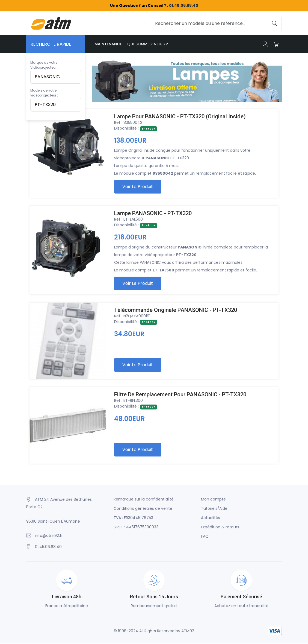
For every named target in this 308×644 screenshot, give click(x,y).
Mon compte (213, 500)
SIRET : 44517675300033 (136, 528)
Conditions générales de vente (143, 509)
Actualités (211, 518)
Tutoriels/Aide (214, 509)
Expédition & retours (220, 528)
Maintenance (108, 44)
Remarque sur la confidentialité (144, 500)
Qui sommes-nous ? (148, 44)
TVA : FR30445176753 (133, 518)
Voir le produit (138, 187)
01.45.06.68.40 (184, 5)
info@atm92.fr (49, 536)
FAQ (205, 537)
